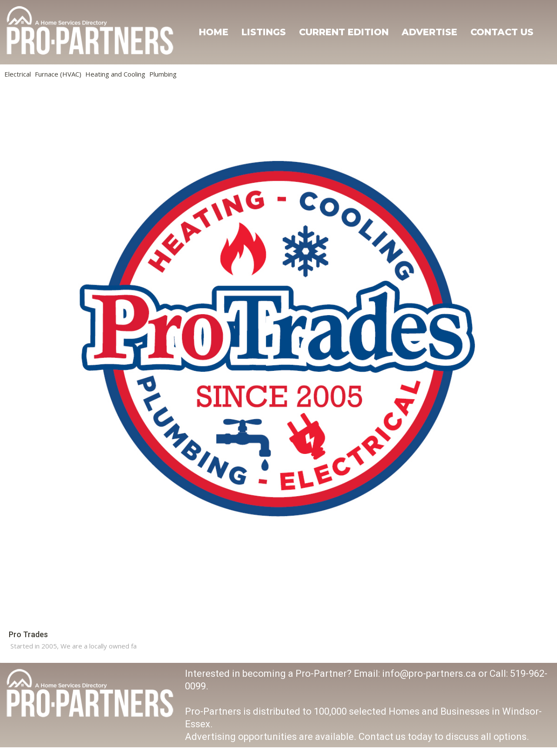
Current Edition (344, 32)
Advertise (429, 32)
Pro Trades (28, 634)
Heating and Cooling (115, 74)
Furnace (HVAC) (58, 74)
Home (214, 32)
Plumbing (163, 74)
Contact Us (502, 32)
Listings (264, 32)
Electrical (18, 74)
